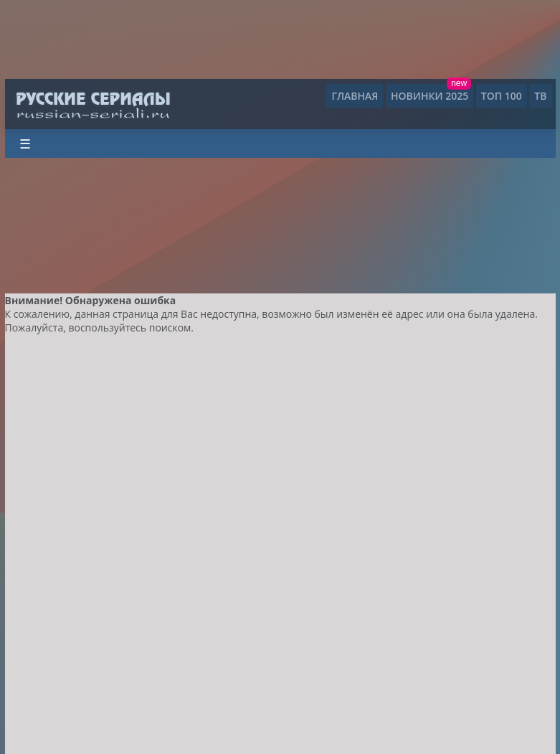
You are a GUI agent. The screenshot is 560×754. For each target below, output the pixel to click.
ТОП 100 (502, 96)
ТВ (540, 96)
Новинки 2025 (430, 96)
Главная (355, 96)
